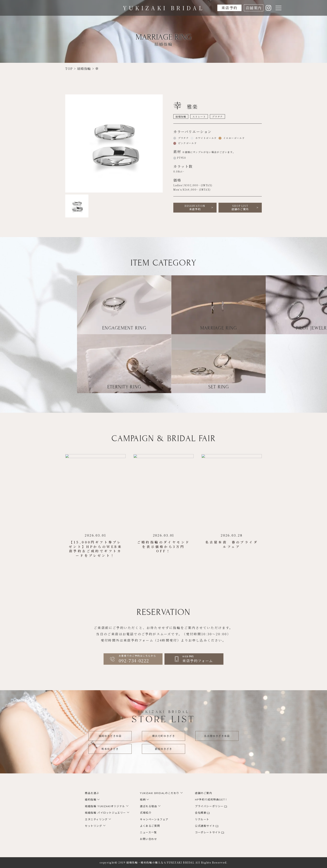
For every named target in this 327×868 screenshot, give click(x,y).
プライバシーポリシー (209, 806)
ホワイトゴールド (205, 138)
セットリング (94, 826)
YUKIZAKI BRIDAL (164, 8)
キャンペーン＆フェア (154, 820)
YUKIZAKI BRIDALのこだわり (160, 793)
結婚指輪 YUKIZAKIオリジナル (105, 806)
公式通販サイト (205, 826)
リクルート (202, 820)
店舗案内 (254, 8)
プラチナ (183, 138)
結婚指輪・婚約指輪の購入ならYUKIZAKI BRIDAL (160, 863)
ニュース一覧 (148, 832)
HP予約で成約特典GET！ (211, 800)
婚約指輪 (91, 800)
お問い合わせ (149, 839)
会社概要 (201, 813)
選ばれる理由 (149, 806)
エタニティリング (96, 820)
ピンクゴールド (187, 143)
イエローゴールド (234, 138)
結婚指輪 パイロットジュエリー (105, 813)
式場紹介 (146, 813)
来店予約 (229, 8)
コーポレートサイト (208, 832)
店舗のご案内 (240, 208)
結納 (143, 800)
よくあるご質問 (150, 826)
